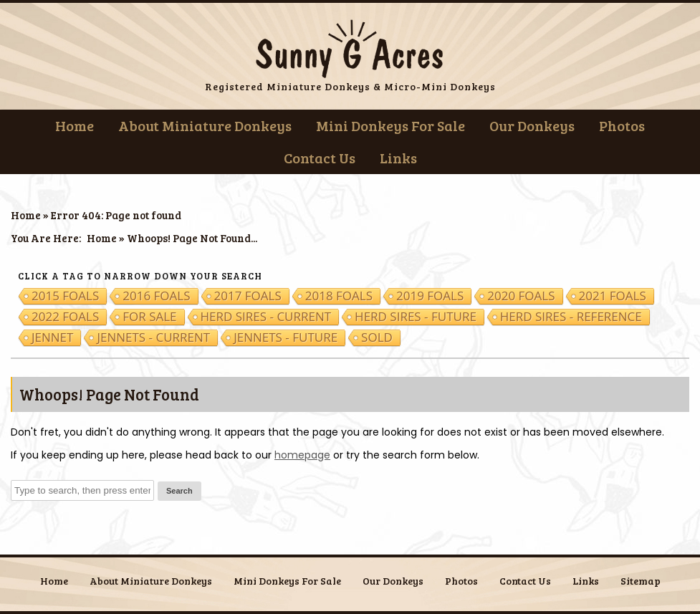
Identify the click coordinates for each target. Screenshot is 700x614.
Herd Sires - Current (266, 317)
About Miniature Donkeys (205, 125)
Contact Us (320, 158)
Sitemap (641, 581)
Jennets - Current (153, 337)
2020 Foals (521, 296)
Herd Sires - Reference (571, 317)
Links (398, 158)
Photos (622, 125)
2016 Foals (156, 296)
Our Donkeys (532, 125)
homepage (302, 455)
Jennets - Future (286, 337)
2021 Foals (613, 296)
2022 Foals (65, 317)
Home (75, 125)
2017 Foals (248, 296)
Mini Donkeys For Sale (390, 125)
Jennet (52, 337)
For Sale (149, 317)
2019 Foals (430, 296)
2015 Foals (65, 296)
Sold (377, 337)
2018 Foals (339, 296)
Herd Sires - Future (416, 317)
